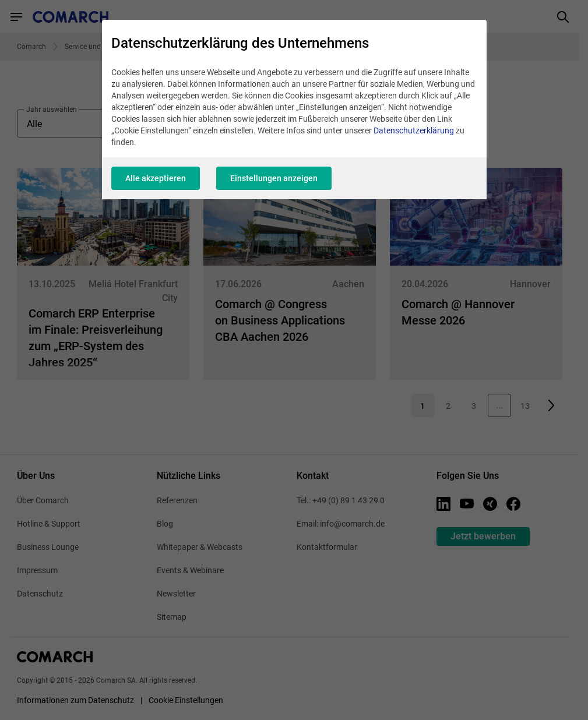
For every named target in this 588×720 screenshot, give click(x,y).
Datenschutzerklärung (414, 130)
